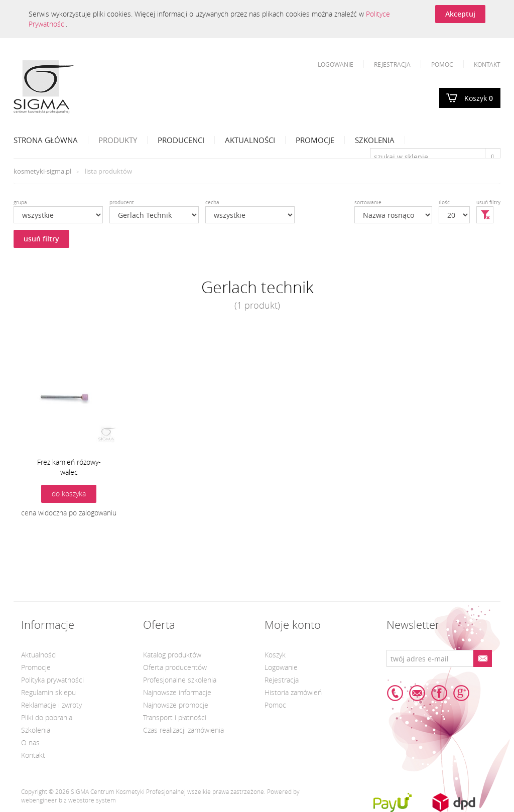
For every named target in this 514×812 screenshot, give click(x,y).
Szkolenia (375, 140)
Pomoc (442, 64)
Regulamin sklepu (48, 692)
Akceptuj (460, 14)
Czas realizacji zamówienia (183, 730)
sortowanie (368, 202)
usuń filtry (41, 239)
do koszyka (69, 494)
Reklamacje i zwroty (51, 705)
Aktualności (250, 140)
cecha (212, 202)
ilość (444, 202)
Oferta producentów (175, 667)
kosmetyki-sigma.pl (42, 171)
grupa (20, 202)
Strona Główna (46, 140)
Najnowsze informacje (177, 692)
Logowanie (336, 64)
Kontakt (487, 64)
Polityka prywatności (52, 680)
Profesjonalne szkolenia (180, 680)
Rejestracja (392, 64)
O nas (30, 742)
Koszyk (479, 98)
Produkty (118, 140)
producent (122, 202)
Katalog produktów (172, 655)
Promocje (315, 140)
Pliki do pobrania (47, 717)
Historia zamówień (293, 692)
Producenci (181, 140)
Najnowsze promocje (176, 705)
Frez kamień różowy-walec (69, 467)
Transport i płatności (175, 717)
